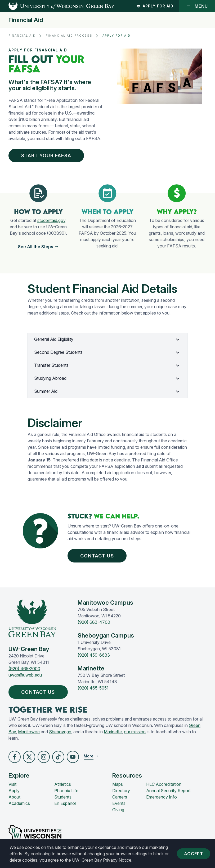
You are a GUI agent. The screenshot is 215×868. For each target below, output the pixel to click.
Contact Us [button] (98, 556)
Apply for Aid (155, 6)
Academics (19, 803)
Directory (121, 791)
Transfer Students (107, 365)
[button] (38, 247)
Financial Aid (26, 20)
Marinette (113, 732)
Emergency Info (162, 797)
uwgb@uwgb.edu (25, 675)
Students (63, 797)
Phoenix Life (66, 791)
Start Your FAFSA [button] (47, 156)
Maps (118, 784)
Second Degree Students (107, 352)
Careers (120, 797)
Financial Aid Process (69, 36)
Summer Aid (107, 391)
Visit (12, 784)
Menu (197, 6)
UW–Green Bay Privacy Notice (102, 860)
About (14, 797)
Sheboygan (60, 732)
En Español (65, 803)
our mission (135, 732)
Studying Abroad (107, 378)
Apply (14, 791)
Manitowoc (29, 732)
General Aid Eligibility (107, 339)
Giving (118, 810)
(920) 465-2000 (24, 669)
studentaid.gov (51, 220)
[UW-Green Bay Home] (57, 6)
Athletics (63, 784)
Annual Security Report (168, 791)
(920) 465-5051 (93, 688)
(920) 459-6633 (94, 655)
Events (119, 803)
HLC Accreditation (164, 784)
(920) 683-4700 (94, 622)
